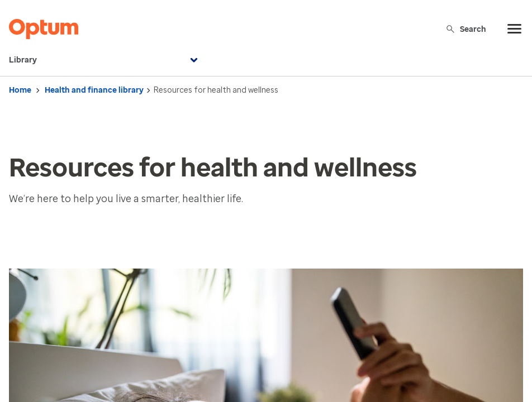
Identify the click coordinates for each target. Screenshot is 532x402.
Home (20, 90)
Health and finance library (94, 90)
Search (466, 29)
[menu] (515, 29)
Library (105, 60)
